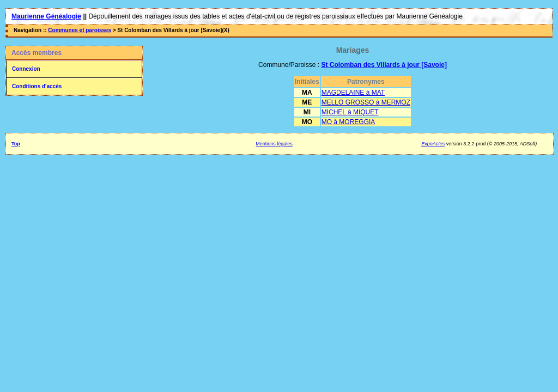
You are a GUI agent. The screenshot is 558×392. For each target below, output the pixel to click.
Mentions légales (274, 144)
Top (16, 144)
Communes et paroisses (80, 30)
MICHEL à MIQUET (350, 112)
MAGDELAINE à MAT (353, 93)
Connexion (26, 69)
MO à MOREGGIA (348, 122)
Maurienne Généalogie (46, 16)
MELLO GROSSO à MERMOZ (366, 102)
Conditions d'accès (37, 86)
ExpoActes (433, 144)
